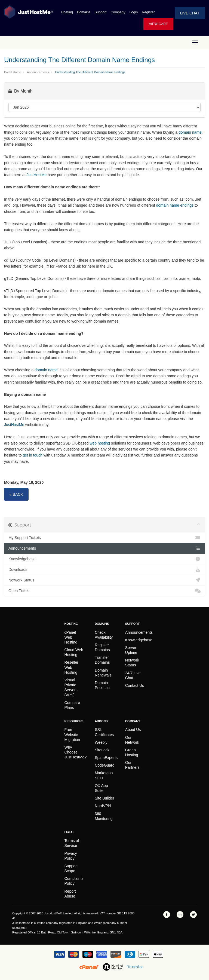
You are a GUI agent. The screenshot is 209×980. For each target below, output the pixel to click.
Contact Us (135, 685)
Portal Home (13, 72)
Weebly (101, 742)
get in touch (33, 455)
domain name (190, 132)
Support (100, 12)
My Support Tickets (104, 538)
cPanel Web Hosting (71, 637)
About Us (133, 730)
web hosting (100, 443)
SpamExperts (106, 758)
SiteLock (102, 750)
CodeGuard (104, 765)
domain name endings (175, 205)
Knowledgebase (104, 559)
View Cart (158, 24)
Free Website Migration (72, 734)
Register (148, 12)
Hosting (67, 12)
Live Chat (190, 13)
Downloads (104, 569)
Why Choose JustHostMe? (76, 752)
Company (118, 12)
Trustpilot (135, 967)
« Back (16, 494)
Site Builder (104, 798)
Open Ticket (104, 591)
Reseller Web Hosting (71, 667)
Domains (84, 12)
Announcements (38, 72)
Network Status (104, 580)
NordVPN (103, 806)
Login (133, 12)
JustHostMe (37, 175)
